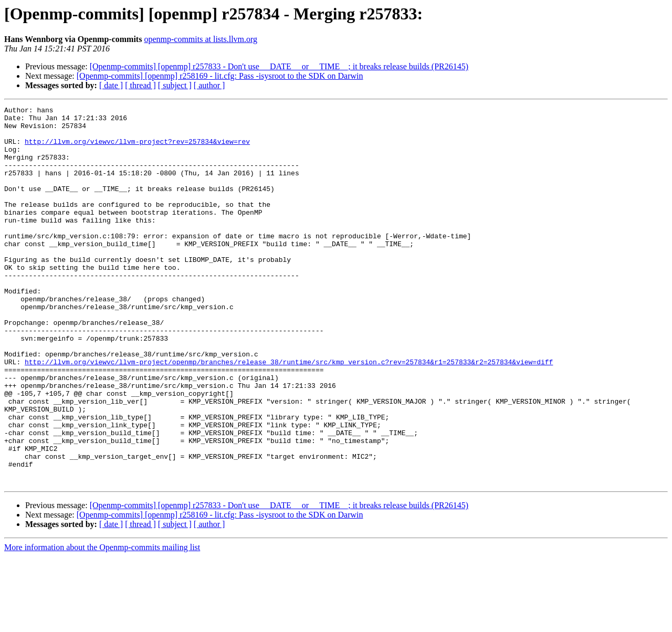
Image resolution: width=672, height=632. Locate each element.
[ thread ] (140, 85)
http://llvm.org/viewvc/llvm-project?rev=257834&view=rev (137, 149)
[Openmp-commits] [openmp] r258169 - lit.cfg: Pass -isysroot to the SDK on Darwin (220, 76)
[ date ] (111, 85)
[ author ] (209, 85)
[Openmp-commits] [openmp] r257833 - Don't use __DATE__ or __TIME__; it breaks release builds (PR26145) (279, 66)
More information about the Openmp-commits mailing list (102, 623)
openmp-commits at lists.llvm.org (201, 39)
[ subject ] (175, 85)
